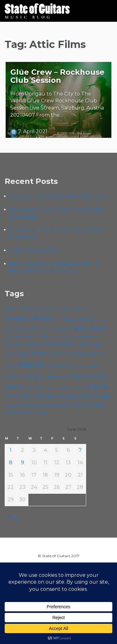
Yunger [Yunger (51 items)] (42, 413)
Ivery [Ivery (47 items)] (51, 354)
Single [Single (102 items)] (101, 396)
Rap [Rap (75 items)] (28, 387)
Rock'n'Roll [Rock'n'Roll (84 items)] (19, 396)
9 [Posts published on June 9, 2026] (22, 462)
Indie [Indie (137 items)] (37, 353)
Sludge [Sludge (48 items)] (10, 405)
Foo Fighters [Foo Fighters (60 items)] (84, 336)
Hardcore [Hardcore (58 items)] (32, 344)
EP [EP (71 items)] (56, 336)
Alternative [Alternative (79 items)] (37, 309)
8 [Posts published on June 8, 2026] (11, 462)
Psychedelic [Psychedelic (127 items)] (90, 376)
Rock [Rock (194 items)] (97, 386)
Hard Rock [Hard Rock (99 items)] (58, 344)
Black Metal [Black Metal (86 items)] (79, 319)
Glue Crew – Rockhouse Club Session (57, 76)
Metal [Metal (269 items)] (32, 364)
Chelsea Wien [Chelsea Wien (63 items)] (53, 329)
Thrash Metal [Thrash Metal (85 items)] (88, 405)
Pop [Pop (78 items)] (34, 376)
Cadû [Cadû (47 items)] (9, 329)
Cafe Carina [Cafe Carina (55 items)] (26, 329)
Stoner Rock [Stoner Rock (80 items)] (53, 405)
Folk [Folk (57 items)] (65, 336)
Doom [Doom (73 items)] (12, 336)
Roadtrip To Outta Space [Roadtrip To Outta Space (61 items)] (60, 387)
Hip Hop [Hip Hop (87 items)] (16, 353)
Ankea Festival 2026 (34, 250)
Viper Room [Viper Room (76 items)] (19, 412)
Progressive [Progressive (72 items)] (55, 376)
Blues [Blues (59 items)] (102, 320)
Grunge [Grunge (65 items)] (13, 344)
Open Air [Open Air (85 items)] (16, 376)
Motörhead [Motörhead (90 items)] (61, 366)
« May (12, 517)
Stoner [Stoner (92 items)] (27, 405)
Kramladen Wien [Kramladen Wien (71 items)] (76, 354)
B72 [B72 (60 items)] (58, 320)
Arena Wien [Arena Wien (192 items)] (29, 318)
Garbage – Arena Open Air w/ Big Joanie (59, 196)
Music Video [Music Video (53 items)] (88, 366)
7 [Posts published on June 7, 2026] (80, 450)
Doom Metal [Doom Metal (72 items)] (36, 336)
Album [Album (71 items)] (13, 309)
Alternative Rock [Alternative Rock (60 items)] (70, 309)
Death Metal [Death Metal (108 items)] (88, 328)
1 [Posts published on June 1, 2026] (11, 450)
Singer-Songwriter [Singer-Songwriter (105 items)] (63, 396)
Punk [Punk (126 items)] (13, 387)
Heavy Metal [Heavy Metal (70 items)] (90, 344)
